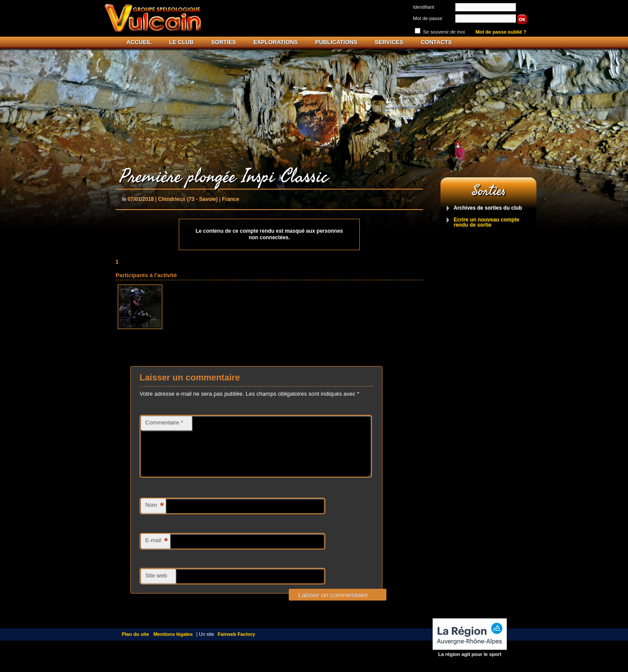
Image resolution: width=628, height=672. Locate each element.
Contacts (436, 42)
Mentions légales (173, 645)
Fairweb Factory (236, 645)
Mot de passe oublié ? (501, 32)
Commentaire (164, 423)
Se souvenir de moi (444, 32)
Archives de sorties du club (488, 208)
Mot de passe (428, 18)
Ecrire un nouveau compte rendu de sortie (486, 222)
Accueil (139, 42)
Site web (156, 586)
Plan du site (135, 645)
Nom (154, 517)
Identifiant (424, 7)
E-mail (157, 552)
